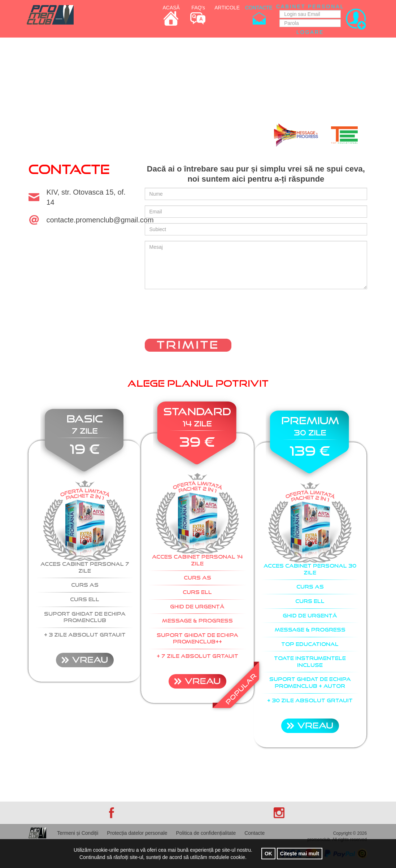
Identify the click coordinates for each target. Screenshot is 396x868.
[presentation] (200, 318)
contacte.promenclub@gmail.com (100, 220)
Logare (310, 32)
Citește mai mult (300, 854)
